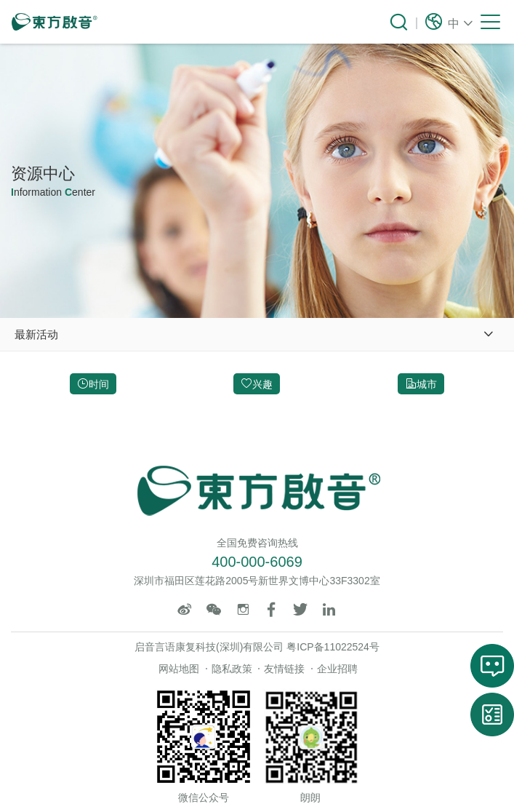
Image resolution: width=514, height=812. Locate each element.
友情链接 (284, 669)
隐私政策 (232, 669)
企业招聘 (337, 669)
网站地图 (179, 669)
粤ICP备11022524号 (333, 647)
